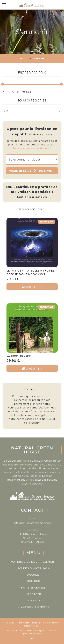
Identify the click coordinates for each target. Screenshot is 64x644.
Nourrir (38, 581)
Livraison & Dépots (15, 631)
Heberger (38, 594)
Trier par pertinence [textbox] (31, 209)
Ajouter (32, 287)
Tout (5, 111)
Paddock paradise (20, 356)
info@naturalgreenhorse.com (37, 523)
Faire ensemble (38, 588)
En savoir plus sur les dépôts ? (32, 148)
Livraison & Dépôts (38, 607)
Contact (38, 601)
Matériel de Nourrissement (38, 562)
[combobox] (34, 209)
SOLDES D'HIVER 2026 (38, 568)
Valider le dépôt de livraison (34, 171)
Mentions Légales (36, 631)
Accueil (24, 58)
